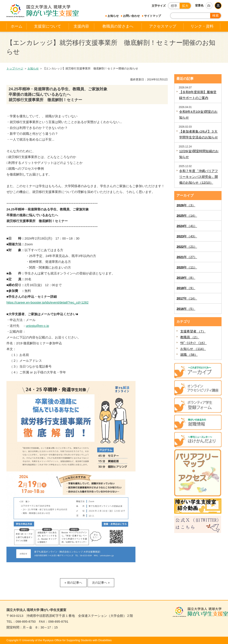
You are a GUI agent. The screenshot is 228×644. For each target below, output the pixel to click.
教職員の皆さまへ (118, 26)
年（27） (187, 257)
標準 (174, 6)
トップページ (15, 68)
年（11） (187, 267)
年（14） (187, 215)
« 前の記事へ (73, 583)
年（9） (186, 288)
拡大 (185, 6)
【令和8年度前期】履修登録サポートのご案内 (198, 95)
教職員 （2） (190, 337)
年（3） (186, 205)
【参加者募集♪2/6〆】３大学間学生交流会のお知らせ (199, 134)
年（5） (186, 309)
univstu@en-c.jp (37, 326)
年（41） (187, 226)
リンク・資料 (202, 26)
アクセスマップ (163, 26)
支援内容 (81, 26)
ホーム (17, 26)
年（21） (187, 247)
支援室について (48, 26)
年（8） (186, 278)
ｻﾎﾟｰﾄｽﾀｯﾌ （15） (193, 343)
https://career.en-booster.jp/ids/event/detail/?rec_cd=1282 (48, 302)
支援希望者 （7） (193, 331)
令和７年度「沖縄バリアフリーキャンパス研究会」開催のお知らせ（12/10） (199, 177)
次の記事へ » (101, 583)
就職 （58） (189, 355)
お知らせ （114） (193, 349)
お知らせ (113, 16)
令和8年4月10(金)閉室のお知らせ (198, 114)
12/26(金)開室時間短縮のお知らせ (199, 154)
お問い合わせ (131, 16)
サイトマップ (153, 16)
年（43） (187, 236)
